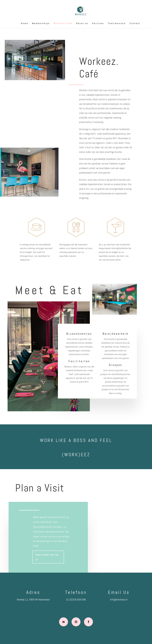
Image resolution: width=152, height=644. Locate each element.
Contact (135, 23)
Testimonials (117, 23)
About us (82, 23)
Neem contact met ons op (47, 557)
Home (25, 23)
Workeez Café (63, 23)
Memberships (41, 23)
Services (98, 23)
